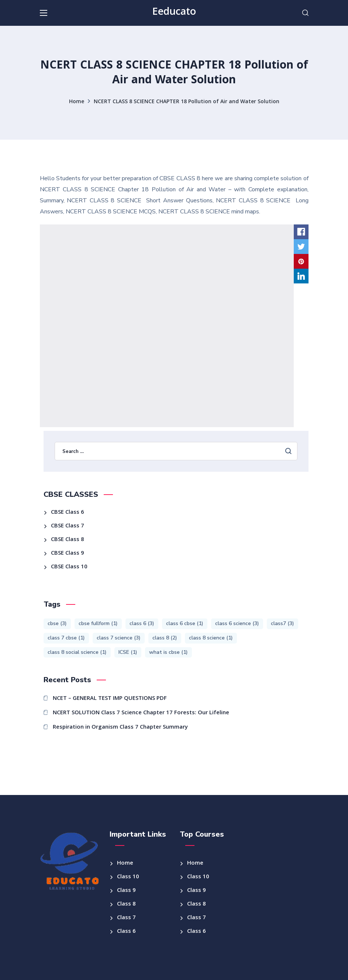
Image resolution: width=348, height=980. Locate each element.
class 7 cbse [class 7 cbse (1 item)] (66, 638)
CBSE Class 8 (68, 540)
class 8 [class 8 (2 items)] (165, 638)
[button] (305, 13)
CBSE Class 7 (68, 526)
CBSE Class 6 (68, 513)
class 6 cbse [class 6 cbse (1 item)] (185, 623)
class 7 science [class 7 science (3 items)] (119, 638)
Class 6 (126, 932)
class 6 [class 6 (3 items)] (142, 623)
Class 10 (128, 877)
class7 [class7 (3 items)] (282, 623)
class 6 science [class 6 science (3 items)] (237, 623)
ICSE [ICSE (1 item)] (128, 652)
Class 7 (126, 918)
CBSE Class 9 (68, 554)
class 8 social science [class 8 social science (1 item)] (77, 652)
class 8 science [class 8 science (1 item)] (211, 638)
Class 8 (126, 904)
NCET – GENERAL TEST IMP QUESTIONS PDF (110, 699)
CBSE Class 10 (69, 567)
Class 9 (126, 891)
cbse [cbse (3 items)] (57, 623)
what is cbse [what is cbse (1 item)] (168, 652)
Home (77, 102)
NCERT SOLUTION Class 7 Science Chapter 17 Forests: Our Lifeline (141, 713)
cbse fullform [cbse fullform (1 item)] (98, 623)
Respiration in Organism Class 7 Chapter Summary (120, 728)
